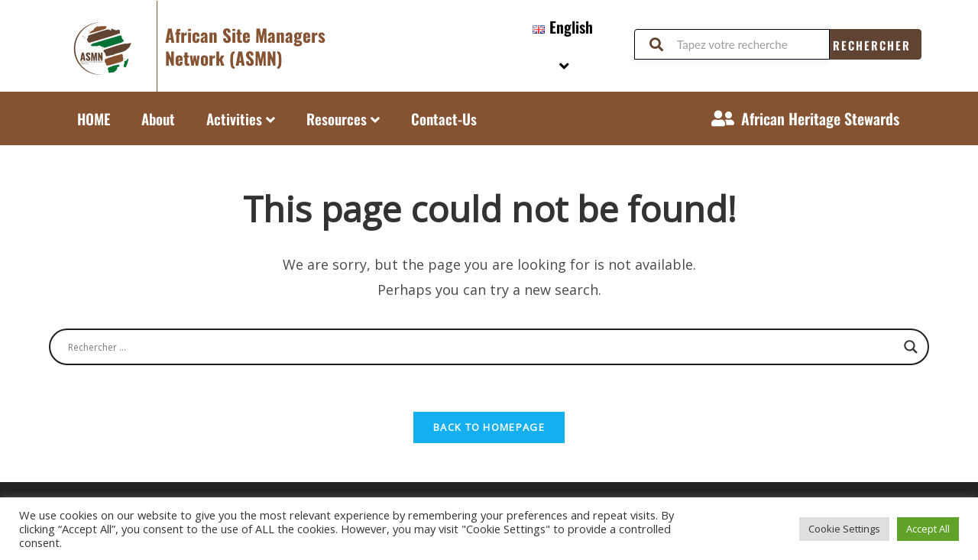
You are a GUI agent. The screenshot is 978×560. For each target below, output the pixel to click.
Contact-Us (444, 118)
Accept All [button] (928, 529)
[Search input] (482, 347)
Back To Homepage (489, 427)
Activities (241, 118)
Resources (343, 118)
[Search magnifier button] (911, 347)
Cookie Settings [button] (844, 529)
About (158, 118)
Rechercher (872, 45)
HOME (94, 118)
